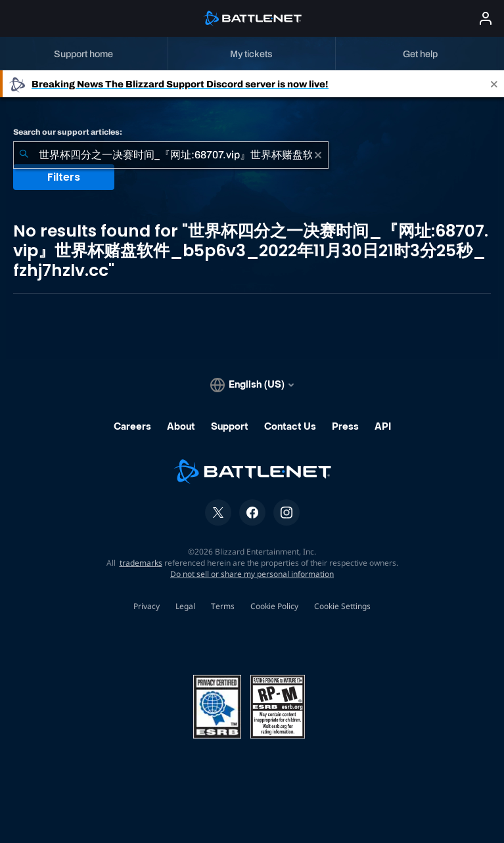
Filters (64, 177)
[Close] (494, 84)
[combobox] (171, 155)
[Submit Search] (24, 155)
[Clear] (318, 155)
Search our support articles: (68, 132)
